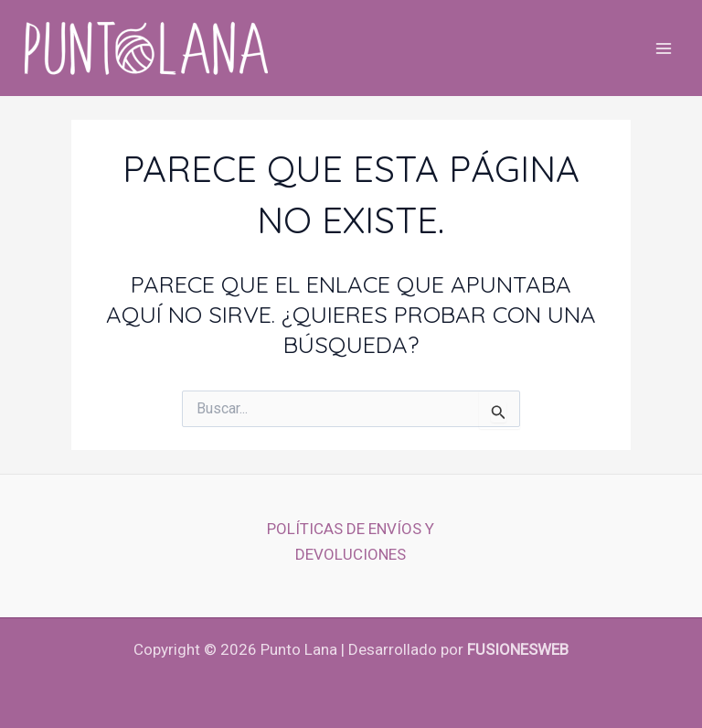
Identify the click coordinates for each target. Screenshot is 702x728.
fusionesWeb (518, 649)
